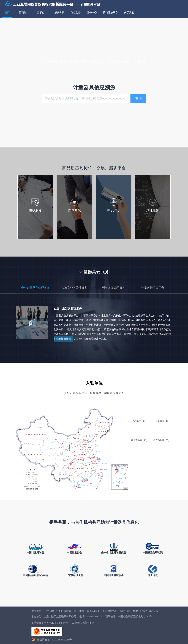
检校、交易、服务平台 (87, 61)
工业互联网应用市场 (83, 623)
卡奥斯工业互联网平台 (56, 623)
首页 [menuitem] (7, 12)
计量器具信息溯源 (54, 61)
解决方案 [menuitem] (59, 12)
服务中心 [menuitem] (92, 12)
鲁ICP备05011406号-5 (145, 611)
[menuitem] (23, 12)
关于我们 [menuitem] (129, 12)
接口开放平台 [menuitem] (110, 12)
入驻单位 (141, 61)
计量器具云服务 (119, 61)
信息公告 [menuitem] (76, 12)
